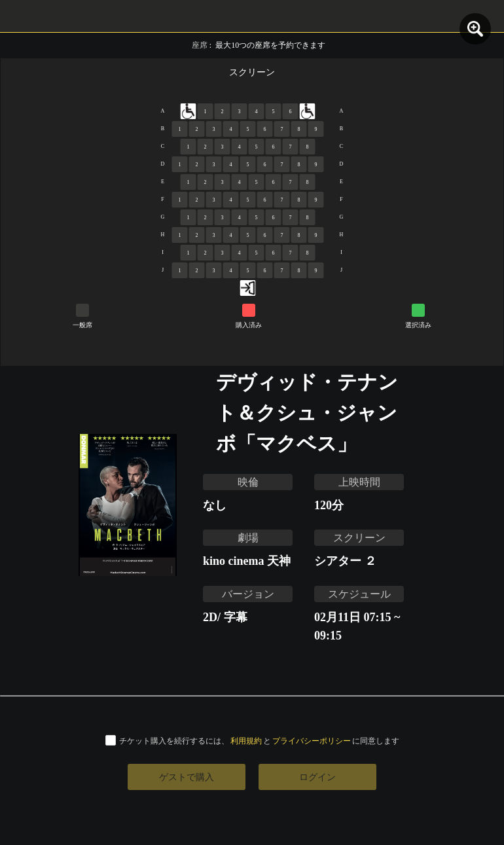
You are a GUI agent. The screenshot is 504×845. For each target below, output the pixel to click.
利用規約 (246, 741)
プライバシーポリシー (312, 741)
